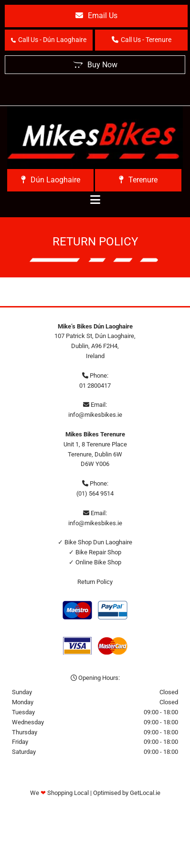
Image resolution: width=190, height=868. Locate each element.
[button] (96, 16)
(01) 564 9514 (95, 493)
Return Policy (95, 582)
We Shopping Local (59, 793)
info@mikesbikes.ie (95, 415)
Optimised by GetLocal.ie (127, 793)
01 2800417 (95, 386)
